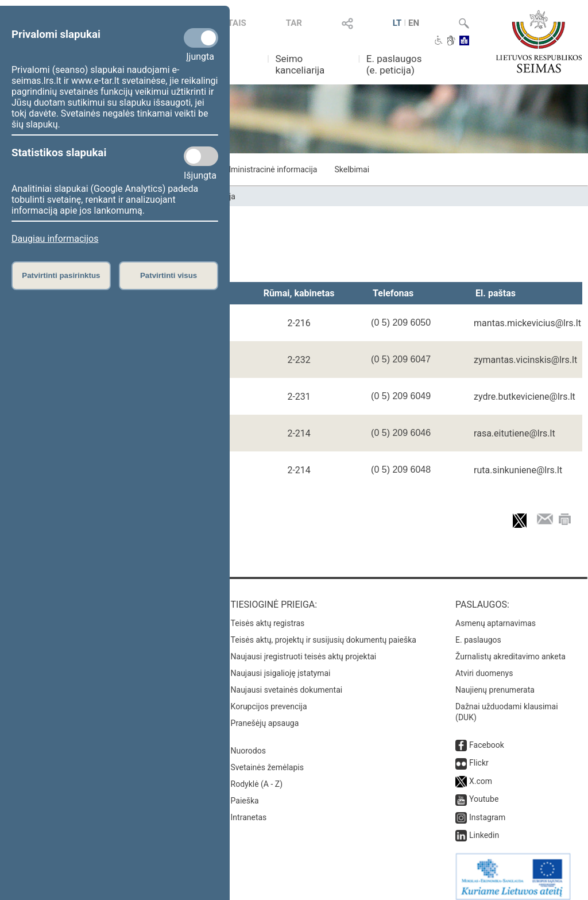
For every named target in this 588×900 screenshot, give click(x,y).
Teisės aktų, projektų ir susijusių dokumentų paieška (324, 632)
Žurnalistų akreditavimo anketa (510, 648)
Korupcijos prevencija (269, 698)
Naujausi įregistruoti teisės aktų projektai (304, 648)
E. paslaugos (478, 632)
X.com (481, 773)
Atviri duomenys (484, 665)
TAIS (237, 23)
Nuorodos (248, 743)
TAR (294, 23)
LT (397, 23)
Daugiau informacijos (55, 239)
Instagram (487, 809)
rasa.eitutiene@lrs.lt (514, 433)
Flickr (479, 755)
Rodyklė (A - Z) (257, 776)
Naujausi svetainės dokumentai (287, 682)
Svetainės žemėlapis (267, 759)
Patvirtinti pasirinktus (61, 275)
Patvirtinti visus (169, 275)
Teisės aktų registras (268, 615)
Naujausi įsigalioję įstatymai (281, 665)
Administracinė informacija (269, 169)
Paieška (245, 793)
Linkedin (484, 827)
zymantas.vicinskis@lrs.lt (525, 360)
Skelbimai (352, 169)
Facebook (487, 737)
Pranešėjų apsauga (265, 715)
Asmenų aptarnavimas (496, 615)
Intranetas (249, 809)
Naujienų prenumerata (495, 682)
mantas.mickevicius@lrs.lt (527, 323)
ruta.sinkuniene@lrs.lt (518, 470)
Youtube (484, 791)
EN (414, 23)
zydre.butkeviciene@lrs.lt (525, 397)
